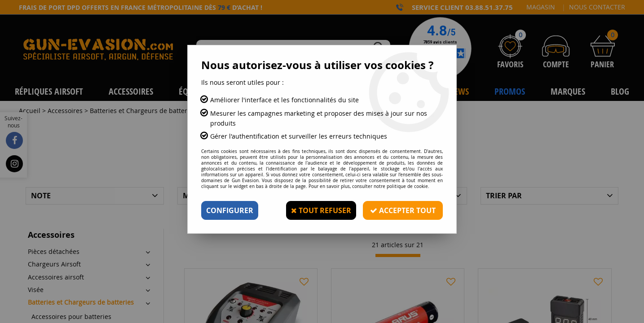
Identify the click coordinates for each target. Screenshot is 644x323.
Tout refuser (321, 210)
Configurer (230, 210)
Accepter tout (403, 210)
